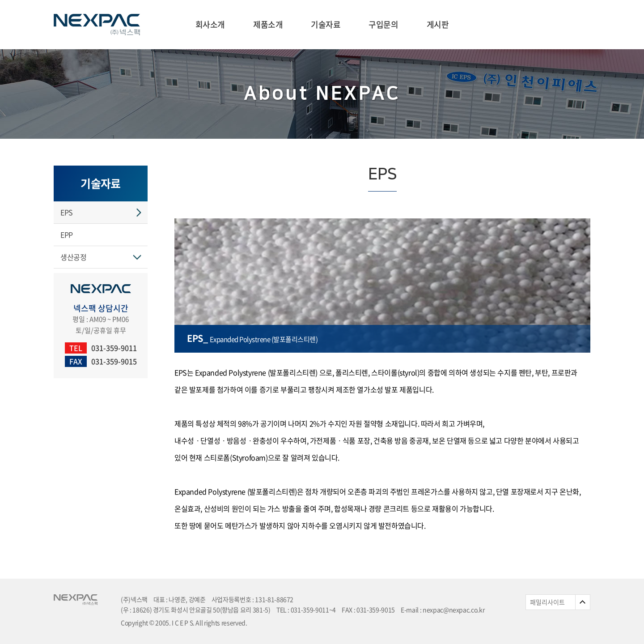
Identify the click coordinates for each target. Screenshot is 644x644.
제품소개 (268, 24)
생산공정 (73, 257)
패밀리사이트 (547, 602)
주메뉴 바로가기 (0, 0)
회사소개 (210, 24)
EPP (67, 235)
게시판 (438, 24)
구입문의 (383, 24)
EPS (67, 212)
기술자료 (326, 24)
